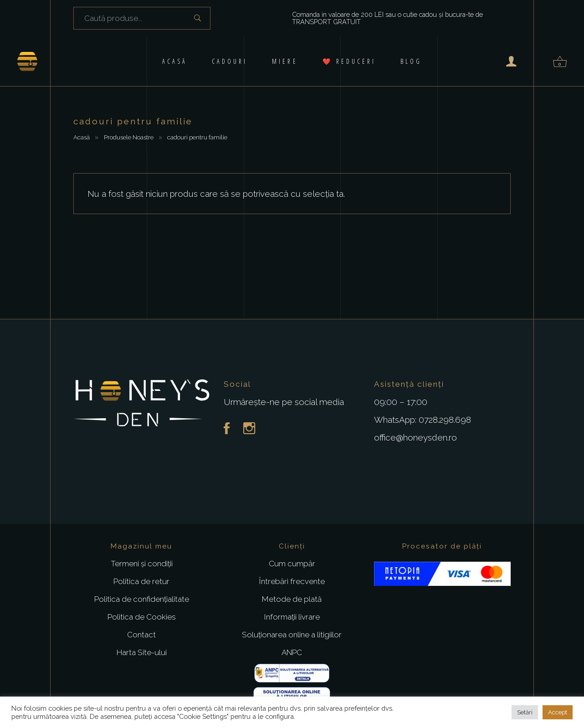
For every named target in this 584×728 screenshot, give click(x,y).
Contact (141, 635)
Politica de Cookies (142, 617)
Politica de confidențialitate (142, 599)
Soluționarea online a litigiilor (292, 635)
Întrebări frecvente (292, 581)
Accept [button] (558, 712)
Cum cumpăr (292, 564)
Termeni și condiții (142, 564)
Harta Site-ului (142, 652)
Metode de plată (292, 599)
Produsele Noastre (129, 137)
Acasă (82, 137)
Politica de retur (141, 581)
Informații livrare (292, 617)
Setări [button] (525, 712)
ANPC (292, 652)
